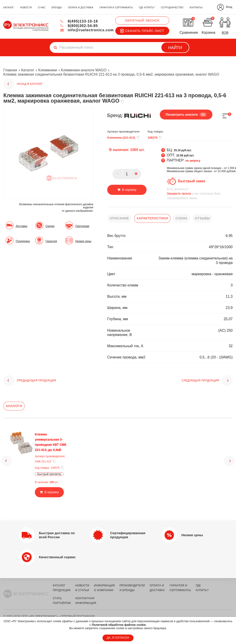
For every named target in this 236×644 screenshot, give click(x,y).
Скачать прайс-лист (142, 31)
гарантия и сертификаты (116, 8)
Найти (175, 48)
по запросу (193, 161)
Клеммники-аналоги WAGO (84, 70)
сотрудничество (172, 8)
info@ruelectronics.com (87, 30)
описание (119, 218)
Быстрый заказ (192, 181)
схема (181, 218)
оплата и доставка (80, 8)
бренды (57, 8)
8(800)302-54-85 (79, 26)
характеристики (152, 218)
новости (26, 8)
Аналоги (14, 406)
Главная (10, 70)
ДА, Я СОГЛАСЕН (118, 638)
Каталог (28, 70)
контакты (196, 8)
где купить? (147, 8)
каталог (9, 8)
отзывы (202, 218)
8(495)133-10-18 (79, 21)
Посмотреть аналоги (186, 115)
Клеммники (48, 70)
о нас (42, 8)
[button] (7, 459)
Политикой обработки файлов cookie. (119, 625)
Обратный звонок (142, 20)
